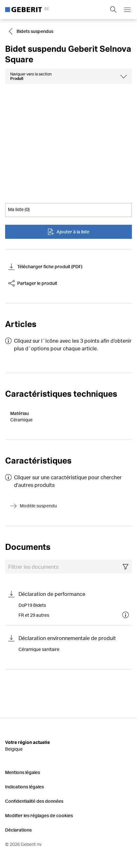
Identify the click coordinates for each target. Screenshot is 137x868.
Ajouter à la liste (68, 232)
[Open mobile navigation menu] (127, 10)
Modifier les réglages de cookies (39, 815)
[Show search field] (113, 10)
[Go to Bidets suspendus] (32, 31)
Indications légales (24, 787)
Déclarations (18, 830)
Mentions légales (23, 772)
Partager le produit (33, 283)
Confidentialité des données (34, 801)
